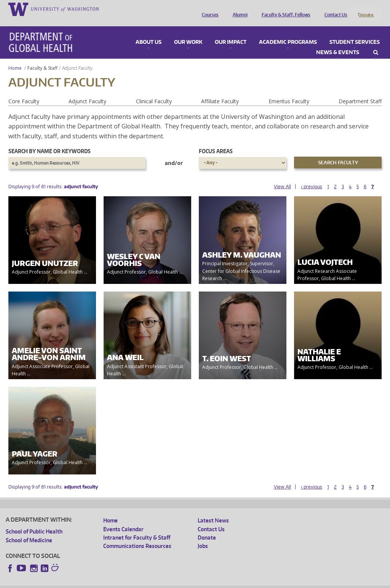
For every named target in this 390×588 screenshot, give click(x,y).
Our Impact (231, 32)
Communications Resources (137, 536)
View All (282, 176)
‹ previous (312, 176)
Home (15, 58)
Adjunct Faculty (87, 91)
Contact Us (334, 9)
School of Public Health (34, 522)
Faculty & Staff (42, 58)
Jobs (203, 536)
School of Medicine (29, 530)
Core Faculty (24, 91)
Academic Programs (288, 32)
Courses (208, 9)
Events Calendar (123, 519)
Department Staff (360, 91)
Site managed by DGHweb (183, 582)
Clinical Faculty (154, 91)
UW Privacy (107, 582)
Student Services (355, 32)
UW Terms (137, 582)
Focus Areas (216, 141)
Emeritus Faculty (289, 91)
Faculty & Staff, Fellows (284, 9)
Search (376, 42)
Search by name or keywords (50, 141)
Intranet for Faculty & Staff (137, 527)
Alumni (238, 9)
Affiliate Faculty (220, 91)
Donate (365, 9)
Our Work (188, 32)
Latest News (213, 510)
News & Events (338, 42)
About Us (149, 32)
